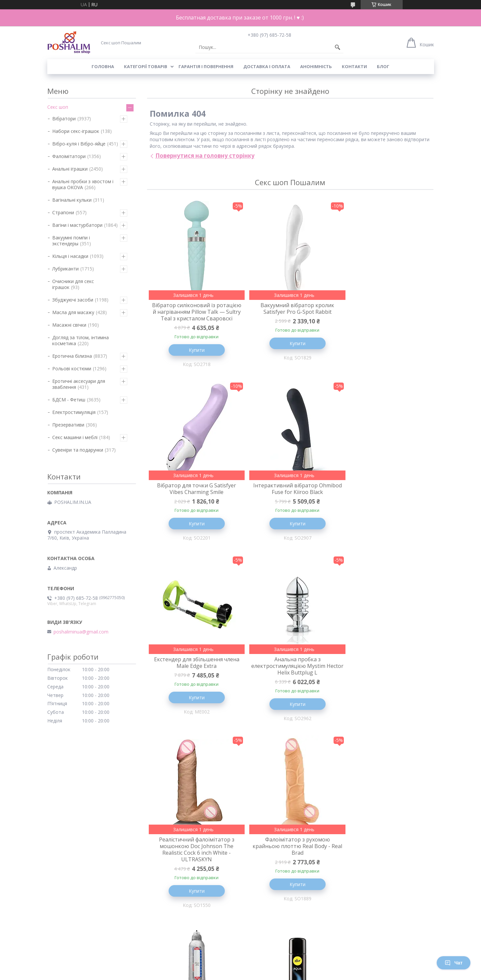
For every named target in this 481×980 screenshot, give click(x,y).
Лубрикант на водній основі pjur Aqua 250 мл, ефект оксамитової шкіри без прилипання (194, 868)
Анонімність (316, 66)
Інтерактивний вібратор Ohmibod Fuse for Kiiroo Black (194, 496)
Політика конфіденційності (286, 974)
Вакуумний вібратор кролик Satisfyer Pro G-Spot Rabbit (290, 308)
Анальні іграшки (70, 169)
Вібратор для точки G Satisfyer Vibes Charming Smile (386, 308)
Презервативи (68, 425)
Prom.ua (273, 962)
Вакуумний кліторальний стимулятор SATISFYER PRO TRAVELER (290, 868)
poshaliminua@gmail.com (81, 632)
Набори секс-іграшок (76, 131)
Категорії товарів (146, 66)
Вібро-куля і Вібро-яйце (79, 144)
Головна (103, 66)
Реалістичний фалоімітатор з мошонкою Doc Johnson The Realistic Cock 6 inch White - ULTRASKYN (194, 683)
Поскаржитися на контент (230, 974)
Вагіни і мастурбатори (77, 225)
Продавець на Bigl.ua (241, 968)
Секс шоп (58, 107)
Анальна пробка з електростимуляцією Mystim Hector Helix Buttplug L (386, 499)
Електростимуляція (74, 412)
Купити (194, 357)
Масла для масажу (73, 312)
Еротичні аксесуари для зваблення (79, 384)
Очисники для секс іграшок (73, 284)
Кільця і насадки (70, 256)
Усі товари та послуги (288, 941)
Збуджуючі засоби (73, 300)
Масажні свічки (69, 325)
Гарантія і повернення (206, 66)
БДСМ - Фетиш (69, 400)
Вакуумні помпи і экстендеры (71, 241)
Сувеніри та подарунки (78, 450)
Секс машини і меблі (75, 437)
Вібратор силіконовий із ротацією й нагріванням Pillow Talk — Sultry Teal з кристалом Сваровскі (194, 315)
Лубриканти (65, 269)
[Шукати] (338, 47)
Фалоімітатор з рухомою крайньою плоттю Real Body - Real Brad (290, 680)
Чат (454, 963)
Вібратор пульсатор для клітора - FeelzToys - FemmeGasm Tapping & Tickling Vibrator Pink (386, 868)
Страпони (63, 212)
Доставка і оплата (267, 66)
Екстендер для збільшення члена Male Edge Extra (290, 496)
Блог (383, 66)
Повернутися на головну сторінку (205, 156)
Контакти (354, 66)
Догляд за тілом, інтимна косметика (80, 340)
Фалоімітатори (69, 156)
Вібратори (64, 119)
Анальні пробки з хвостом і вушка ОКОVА (83, 184)
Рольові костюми (72, 368)
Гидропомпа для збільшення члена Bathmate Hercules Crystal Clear (386, 680)
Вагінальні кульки (72, 200)
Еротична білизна (72, 356)
